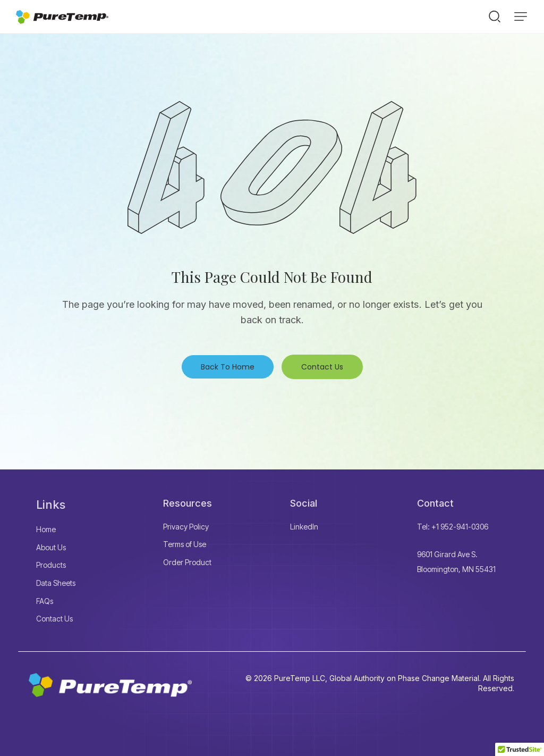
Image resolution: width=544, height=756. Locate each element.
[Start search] (495, 16)
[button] (521, 16)
